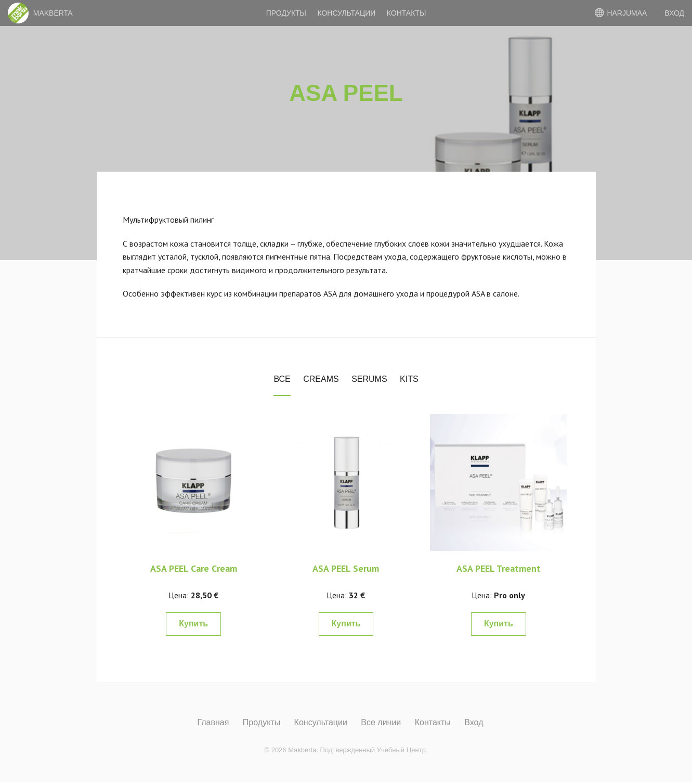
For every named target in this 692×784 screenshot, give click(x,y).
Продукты (286, 13)
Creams (321, 379)
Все (282, 379)
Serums (369, 379)
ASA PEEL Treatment (499, 568)
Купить (193, 624)
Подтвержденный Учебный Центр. (374, 750)
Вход (474, 723)
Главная (213, 723)
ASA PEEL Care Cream (194, 568)
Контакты (407, 13)
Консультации (346, 13)
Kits (409, 379)
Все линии (381, 723)
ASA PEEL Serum (346, 568)
